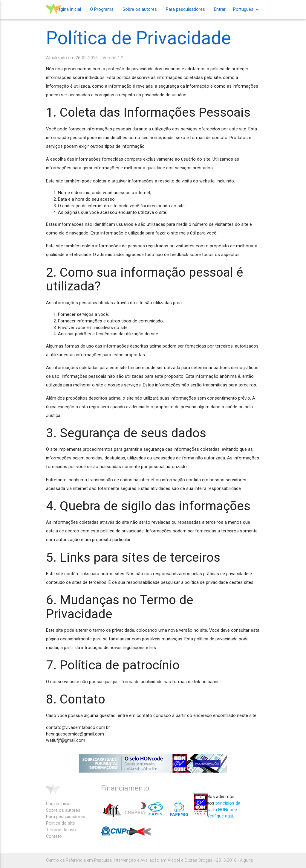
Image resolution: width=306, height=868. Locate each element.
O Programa (102, 9)
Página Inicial (68, 9)
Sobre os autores (140, 9)
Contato (54, 836)
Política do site (61, 823)
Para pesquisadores (185, 9)
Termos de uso (61, 830)
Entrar (220, 9)
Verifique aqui (220, 816)
